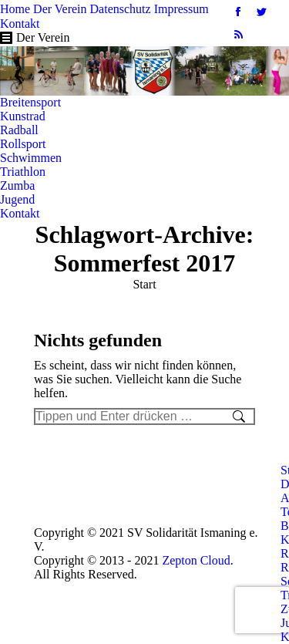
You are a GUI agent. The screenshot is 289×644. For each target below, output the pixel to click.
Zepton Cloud (196, 560)
